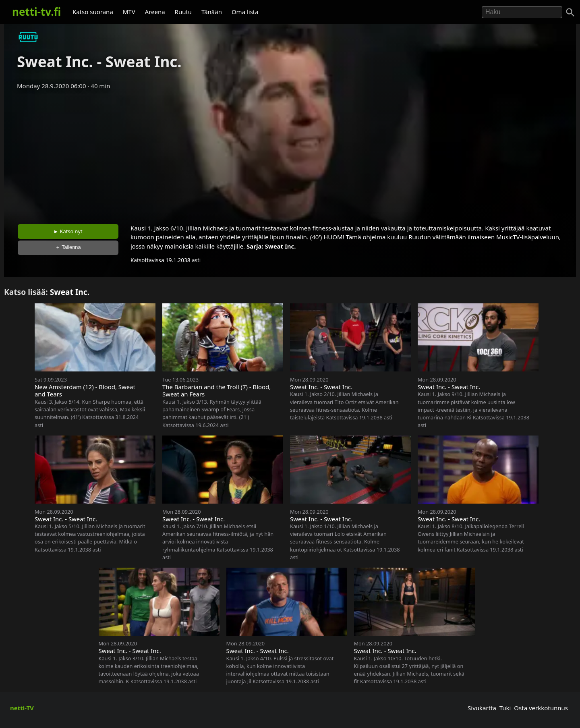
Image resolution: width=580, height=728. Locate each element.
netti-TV (22, 708)
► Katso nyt (68, 231)
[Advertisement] (290, 154)
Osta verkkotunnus (541, 708)
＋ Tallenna (68, 247)
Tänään (212, 12)
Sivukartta (482, 708)
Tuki (505, 708)
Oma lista (245, 12)
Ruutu (183, 12)
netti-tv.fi (36, 12)
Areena (155, 12)
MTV (129, 12)
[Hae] (522, 12)
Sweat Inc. (281, 246)
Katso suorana (93, 12)
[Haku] (570, 12)
